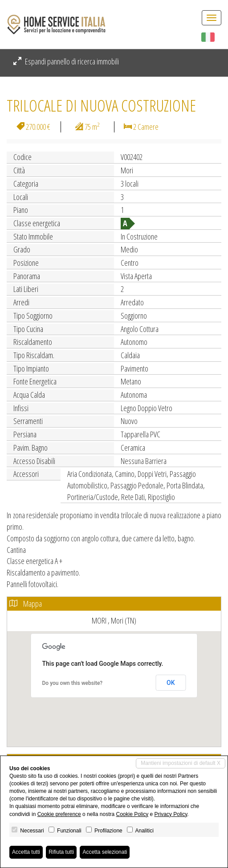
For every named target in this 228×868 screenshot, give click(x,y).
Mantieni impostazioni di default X (181, 763)
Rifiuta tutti (61, 852)
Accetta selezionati (105, 852)
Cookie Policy (132, 814)
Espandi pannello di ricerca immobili (66, 61)
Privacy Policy (171, 814)
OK (171, 683)
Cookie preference (59, 814)
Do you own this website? (73, 683)
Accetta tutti (26, 852)
